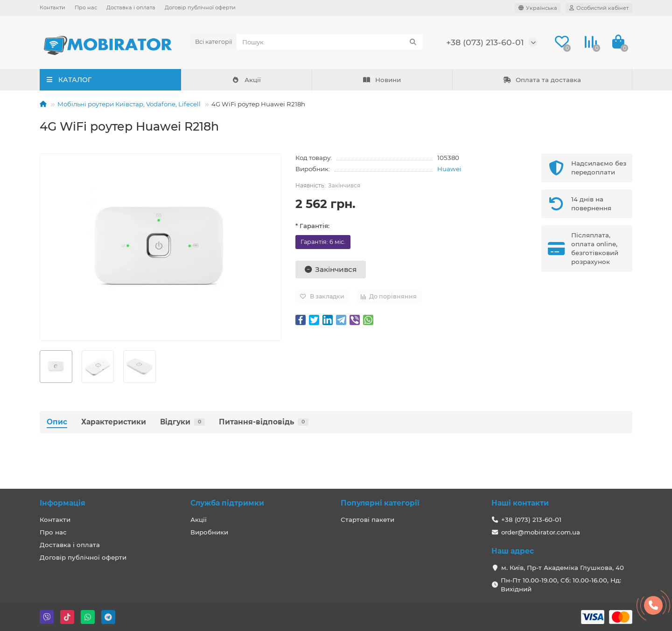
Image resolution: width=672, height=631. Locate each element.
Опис (57, 422)
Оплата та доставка (542, 80)
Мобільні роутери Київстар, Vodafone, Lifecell (129, 104)
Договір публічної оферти (200, 7)
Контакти (52, 7)
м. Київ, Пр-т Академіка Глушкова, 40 (563, 568)
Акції (246, 80)
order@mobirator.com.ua (541, 532)
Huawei (449, 169)
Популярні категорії (380, 503)
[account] (599, 8)
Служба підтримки (227, 503)
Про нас (86, 7)
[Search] (330, 42)
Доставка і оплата (131, 7)
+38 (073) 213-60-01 (485, 42)
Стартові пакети (367, 520)
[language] (538, 8)
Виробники (209, 532)
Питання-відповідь (264, 422)
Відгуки (182, 422)
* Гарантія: (312, 226)
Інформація (63, 503)
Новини (382, 80)
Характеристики (114, 422)
